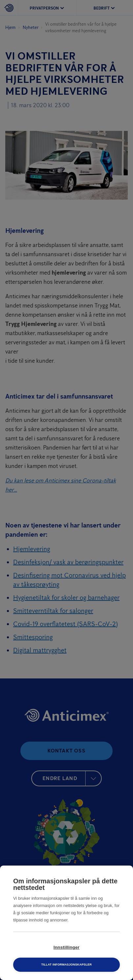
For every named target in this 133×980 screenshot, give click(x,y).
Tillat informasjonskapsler (66, 965)
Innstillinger (66, 947)
